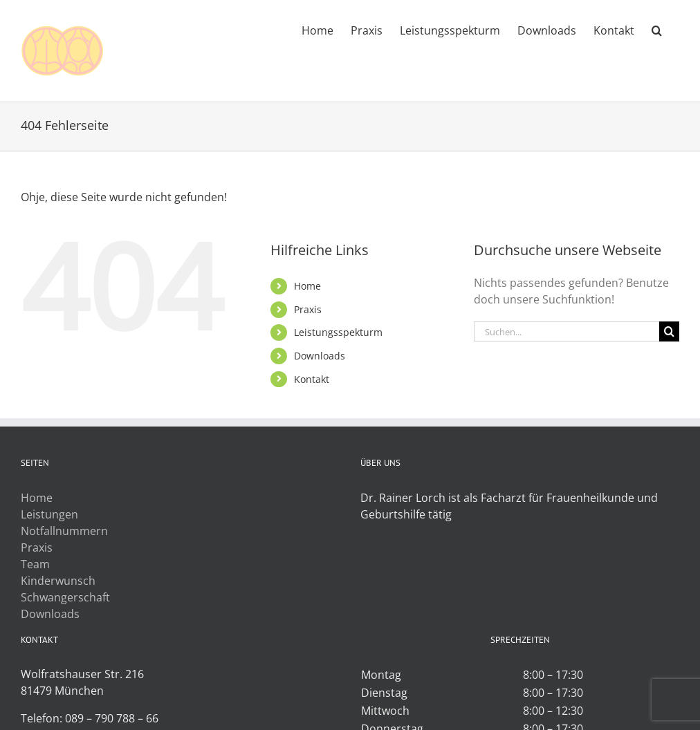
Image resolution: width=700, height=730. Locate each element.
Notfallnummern (64, 531)
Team (35, 564)
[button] (657, 29)
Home (307, 286)
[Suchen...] (567, 331)
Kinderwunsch (58, 581)
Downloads (320, 356)
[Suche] (669, 331)
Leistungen (49, 514)
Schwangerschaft (65, 597)
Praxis (308, 309)
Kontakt (312, 379)
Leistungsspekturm (338, 332)
